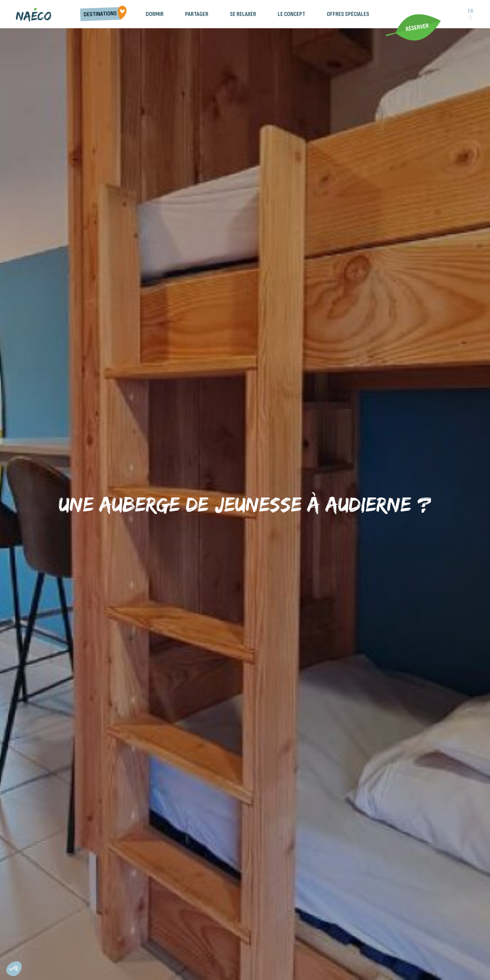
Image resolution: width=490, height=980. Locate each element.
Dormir (155, 14)
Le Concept (291, 14)
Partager (197, 14)
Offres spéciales (348, 14)
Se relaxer (243, 14)
